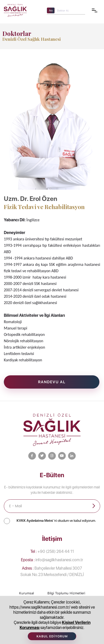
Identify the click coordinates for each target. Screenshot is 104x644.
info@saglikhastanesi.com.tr (52, 560)
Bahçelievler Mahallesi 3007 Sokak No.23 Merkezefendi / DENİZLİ (52, 571)
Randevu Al (52, 382)
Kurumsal (27, 593)
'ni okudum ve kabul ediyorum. (56, 521)
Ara (51, 10)
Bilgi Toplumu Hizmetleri (66, 593)
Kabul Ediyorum (52, 636)
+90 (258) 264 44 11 (52, 551)
